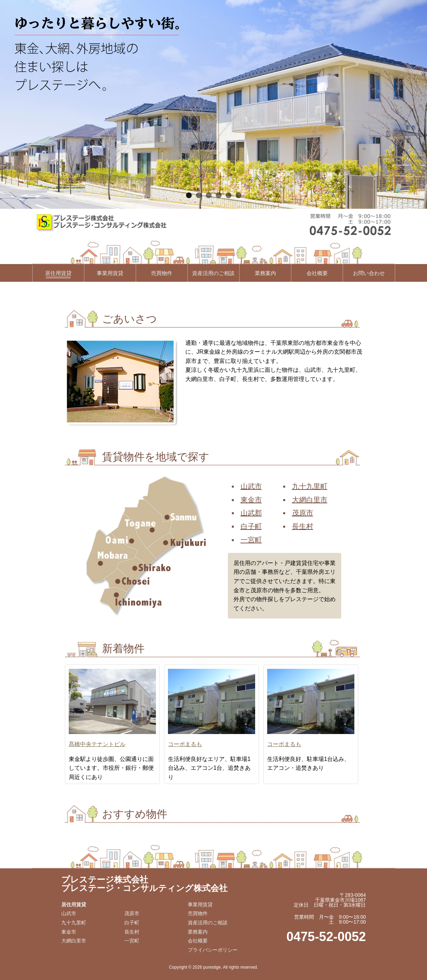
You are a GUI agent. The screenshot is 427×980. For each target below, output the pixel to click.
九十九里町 (310, 486)
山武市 (251, 486)
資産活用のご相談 (213, 273)
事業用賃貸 (110, 273)
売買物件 (162, 273)
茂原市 (303, 513)
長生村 (303, 526)
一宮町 (251, 540)
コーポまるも (185, 744)
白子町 (251, 526)
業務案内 (265, 273)
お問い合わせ (369, 273)
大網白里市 (310, 500)
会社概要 (317, 273)
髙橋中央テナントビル (97, 744)
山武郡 (251, 513)
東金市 (251, 500)
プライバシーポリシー (213, 950)
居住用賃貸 (58, 273)
